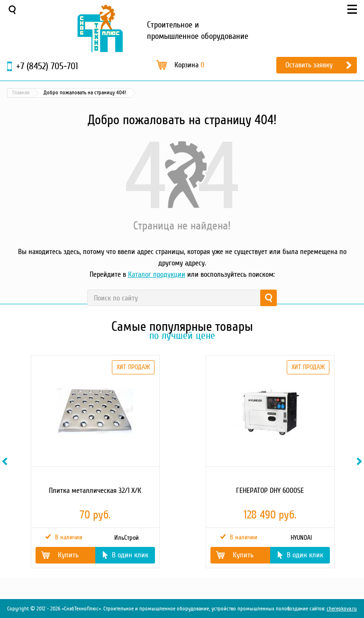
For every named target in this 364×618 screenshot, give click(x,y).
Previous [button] (6, 461)
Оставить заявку (309, 65)
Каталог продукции (157, 274)
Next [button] (361, 461)
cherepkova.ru (342, 609)
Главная (21, 93)
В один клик (130, 555)
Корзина (189, 65)
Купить (68, 555)
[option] (95, 462)
